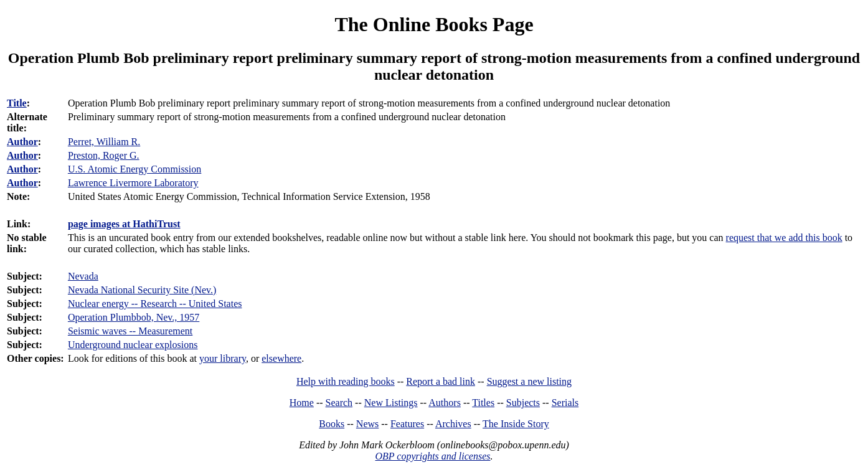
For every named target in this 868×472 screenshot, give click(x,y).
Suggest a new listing (529, 381)
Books (332, 424)
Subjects (523, 403)
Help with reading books (346, 381)
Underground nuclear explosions (133, 345)
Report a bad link (441, 381)
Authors (445, 403)
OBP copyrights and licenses (432, 456)
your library (223, 358)
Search (339, 403)
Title (17, 103)
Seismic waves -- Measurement (130, 331)
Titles (483, 403)
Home (302, 403)
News (367, 424)
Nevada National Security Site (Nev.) (142, 290)
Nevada (83, 276)
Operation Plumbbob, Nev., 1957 (134, 317)
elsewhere (281, 358)
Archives (453, 424)
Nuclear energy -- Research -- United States (155, 304)
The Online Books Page (434, 24)
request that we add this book (784, 238)
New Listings (391, 403)
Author (22, 142)
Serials (565, 403)
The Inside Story (516, 424)
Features (407, 424)
